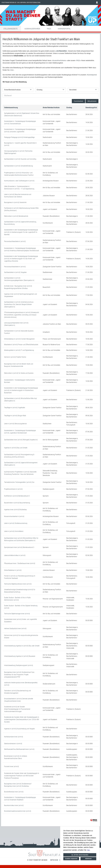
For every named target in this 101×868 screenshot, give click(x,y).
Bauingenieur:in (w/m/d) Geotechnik (15, 202)
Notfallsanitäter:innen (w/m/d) (14, 737)
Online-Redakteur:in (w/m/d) (13, 570)
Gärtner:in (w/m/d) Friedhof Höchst (15, 357)
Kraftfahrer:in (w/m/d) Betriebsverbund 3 (17, 496)
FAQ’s (78, 60)
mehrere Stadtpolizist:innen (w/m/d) (15, 628)
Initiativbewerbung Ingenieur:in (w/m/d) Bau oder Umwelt (22, 646)
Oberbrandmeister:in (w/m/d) (13, 744)
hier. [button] (89, 850)
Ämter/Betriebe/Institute (51, 108)
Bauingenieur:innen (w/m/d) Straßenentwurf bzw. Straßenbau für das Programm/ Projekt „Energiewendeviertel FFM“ (19, 675)
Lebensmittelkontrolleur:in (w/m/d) (15, 555)
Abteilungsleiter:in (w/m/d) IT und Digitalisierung (19, 350)
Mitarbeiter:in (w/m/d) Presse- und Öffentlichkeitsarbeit (21, 345)
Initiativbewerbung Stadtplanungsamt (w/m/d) (19, 665)
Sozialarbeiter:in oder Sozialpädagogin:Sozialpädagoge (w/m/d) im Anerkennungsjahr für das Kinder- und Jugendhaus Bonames (21, 259)
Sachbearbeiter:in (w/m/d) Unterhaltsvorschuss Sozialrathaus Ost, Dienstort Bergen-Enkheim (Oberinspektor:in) (19, 304)
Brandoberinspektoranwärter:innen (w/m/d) (18, 811)
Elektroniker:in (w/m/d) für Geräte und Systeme (19, 373)
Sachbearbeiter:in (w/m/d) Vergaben (15, 272)
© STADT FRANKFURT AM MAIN (37, 860)
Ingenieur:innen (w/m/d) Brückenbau (15, 510)
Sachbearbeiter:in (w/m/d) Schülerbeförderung (18, 166)
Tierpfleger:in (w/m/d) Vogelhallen (15, 408)
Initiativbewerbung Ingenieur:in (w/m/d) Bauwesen (20, 656)
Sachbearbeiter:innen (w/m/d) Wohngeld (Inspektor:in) (21, 440)
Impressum (54, 860)
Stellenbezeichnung (11, 108)
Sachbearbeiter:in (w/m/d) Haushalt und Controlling (20, 159)
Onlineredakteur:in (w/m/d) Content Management (19, 339)
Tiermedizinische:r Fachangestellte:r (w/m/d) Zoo (19, 482)
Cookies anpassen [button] (71, 859)
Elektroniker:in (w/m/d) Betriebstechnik (16, 216)
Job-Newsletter (61, 51)
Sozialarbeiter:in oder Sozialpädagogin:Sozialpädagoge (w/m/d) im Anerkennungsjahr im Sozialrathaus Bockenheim (21, 390)
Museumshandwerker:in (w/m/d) (14, 516)
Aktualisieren (92, 101)
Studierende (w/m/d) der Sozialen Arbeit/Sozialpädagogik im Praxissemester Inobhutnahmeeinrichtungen (17, 709)
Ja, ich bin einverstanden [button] (80, 855)
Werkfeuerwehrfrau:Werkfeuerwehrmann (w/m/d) (19, 749)
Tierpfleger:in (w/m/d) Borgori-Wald (15, 416)
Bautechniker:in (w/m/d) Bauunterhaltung (17, 503)
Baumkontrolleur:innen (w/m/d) (14, 805)
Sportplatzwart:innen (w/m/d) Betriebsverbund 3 (19, 547)
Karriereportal (64, 29)
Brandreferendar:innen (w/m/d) (14, 792)
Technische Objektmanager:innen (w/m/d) (17, 614)
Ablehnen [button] (88, 859)
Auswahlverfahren (32, 29)
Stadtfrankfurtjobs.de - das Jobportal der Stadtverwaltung (21, 2)
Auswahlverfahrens (59, 60)
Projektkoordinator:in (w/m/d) (13, 489)
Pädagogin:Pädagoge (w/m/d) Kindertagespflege (19, 137)
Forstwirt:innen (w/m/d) (11, 766)
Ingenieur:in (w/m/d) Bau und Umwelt (16, 448)
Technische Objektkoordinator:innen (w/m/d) (18, 584)
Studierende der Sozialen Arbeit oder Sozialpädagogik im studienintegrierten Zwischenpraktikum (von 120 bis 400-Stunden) (22, 719)
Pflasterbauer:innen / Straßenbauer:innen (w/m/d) (20, 563)
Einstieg (69, 108)
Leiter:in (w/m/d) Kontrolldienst (14, 531)
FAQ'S (49, 29)
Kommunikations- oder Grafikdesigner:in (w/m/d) (19, 181)
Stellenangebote (11, 29)
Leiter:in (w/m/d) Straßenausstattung (16, 523)
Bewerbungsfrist (91, 108)
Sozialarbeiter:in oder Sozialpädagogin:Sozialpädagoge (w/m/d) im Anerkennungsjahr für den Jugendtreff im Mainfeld (21, 232)
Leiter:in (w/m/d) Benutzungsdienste (15, 424)
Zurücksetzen (78, 101)
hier (12, 70)
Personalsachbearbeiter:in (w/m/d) (15, 241)
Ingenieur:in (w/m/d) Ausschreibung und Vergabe (19, 729)
